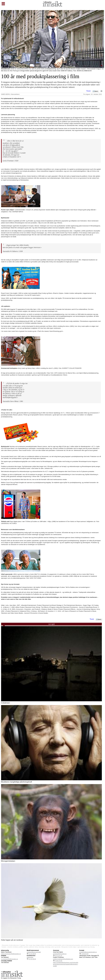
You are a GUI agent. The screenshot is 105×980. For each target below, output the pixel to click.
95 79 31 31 (59, 956)
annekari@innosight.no (60, 954)
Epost (96, 91)
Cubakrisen (6, 703)
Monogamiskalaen (8, 861)
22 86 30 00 (85, 954)
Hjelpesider (30, 957)
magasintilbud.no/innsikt (34, 952)
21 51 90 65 (32, 954)
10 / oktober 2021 (96, 94)
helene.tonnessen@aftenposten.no (11, 954)
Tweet (88, 91)
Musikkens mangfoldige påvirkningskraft (17, 782)
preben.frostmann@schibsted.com (63, 959)
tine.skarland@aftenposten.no (9, 959)
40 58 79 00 (59, 961)
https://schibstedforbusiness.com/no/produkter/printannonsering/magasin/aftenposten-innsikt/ (66, 964)
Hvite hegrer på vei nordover (12, 940)
